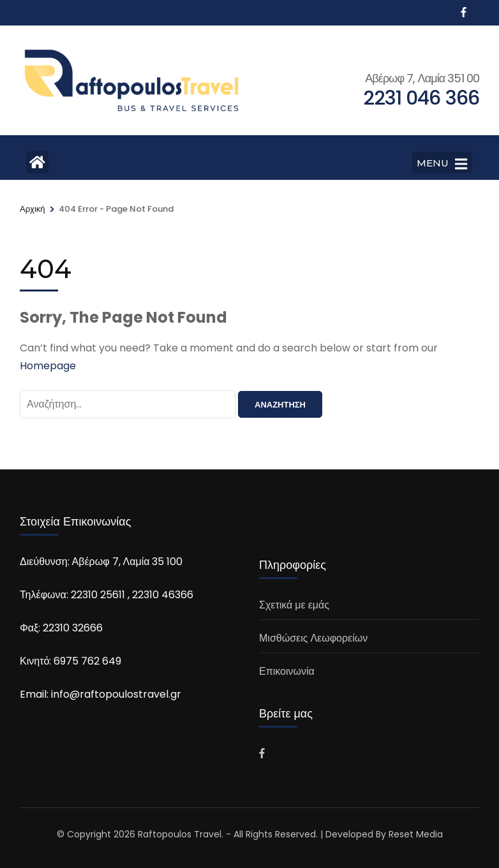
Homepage (48, 366)
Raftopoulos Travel (180, 834)
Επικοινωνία (287, 671)
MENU (442, 164)
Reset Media (416, 834)
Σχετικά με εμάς (294, 605)
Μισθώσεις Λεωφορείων (313, 638)
